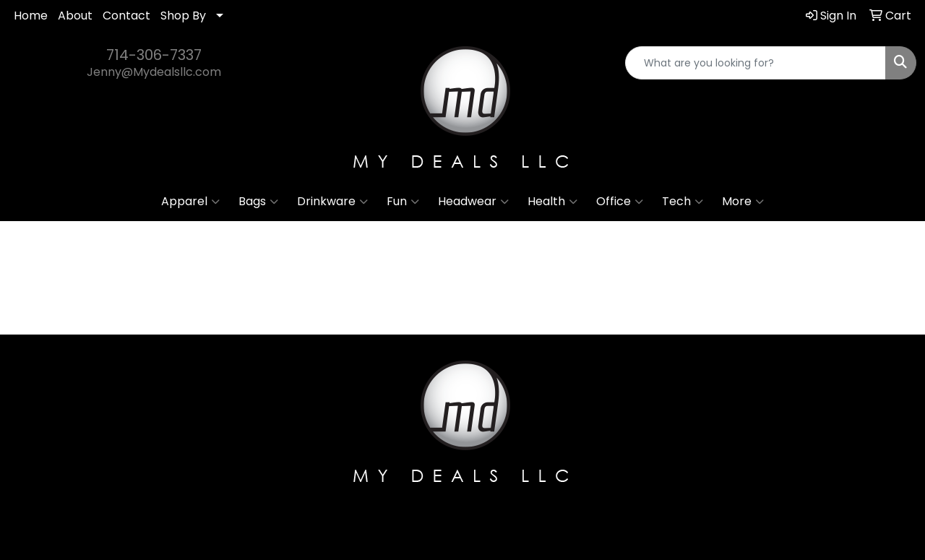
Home (31, 16)
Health (552, 202)
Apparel (190, 202)
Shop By (183, 16)
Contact (126, 16)
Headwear (473, 202)
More (743, 202)
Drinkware (332, 202)
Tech (683, 202)
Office (620, 202)
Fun (403, 202)
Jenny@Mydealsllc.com (154, 72)
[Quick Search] (756, 63)
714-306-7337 (154, 55)
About (75, 16)
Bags (258, 202)
